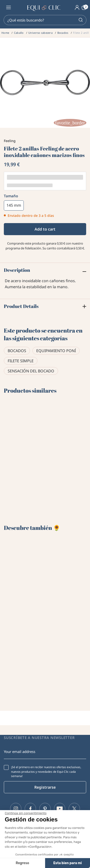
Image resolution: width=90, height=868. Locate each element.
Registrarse (45, 787)
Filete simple (21, 361)
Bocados (17, 351)
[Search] (45, 20)
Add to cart (45, 229)
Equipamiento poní (56, 351)
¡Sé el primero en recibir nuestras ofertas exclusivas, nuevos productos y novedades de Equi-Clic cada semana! (46, 772)
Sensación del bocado (31, 371)
